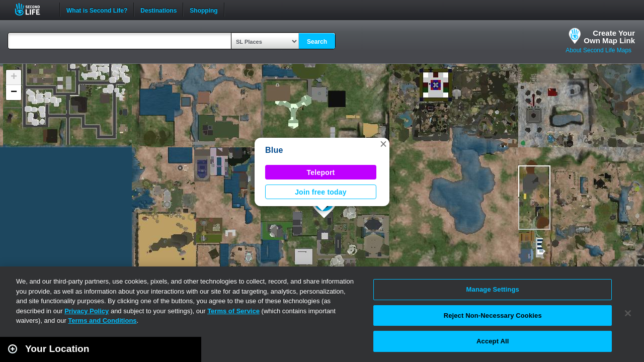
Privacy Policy (87, 311)
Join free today (321, 192)
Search (317, 42)
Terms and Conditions (102, 321)
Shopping (204, 10)
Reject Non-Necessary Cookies (493, 315)
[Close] (628, 313)
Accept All (493, 341)
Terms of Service (233, 311)
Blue (274, 150)
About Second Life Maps (598, 50)
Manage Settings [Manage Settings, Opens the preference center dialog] (493, 289)
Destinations (158, 10)
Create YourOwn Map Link (609, 37)
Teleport (321, 172)
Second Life (33, 9)
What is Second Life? (97, 10)
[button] (383, 144)
